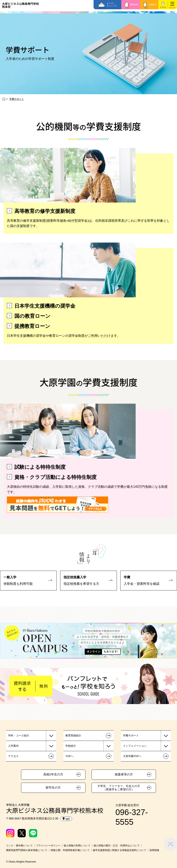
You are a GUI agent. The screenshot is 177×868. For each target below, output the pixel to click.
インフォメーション (135, 746)
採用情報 (154, 850)
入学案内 (13, 746)
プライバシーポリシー (48, 846)
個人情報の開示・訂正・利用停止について (117, 846)
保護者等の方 (124, 774)
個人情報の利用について (77, 846)
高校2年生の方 (53, 774)
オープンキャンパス (112, 5)
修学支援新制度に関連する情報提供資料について (119, 850)
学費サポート (131, 735)
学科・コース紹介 (19, 735)
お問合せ (152, 5)
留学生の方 (53, 788)
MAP (66, 819)
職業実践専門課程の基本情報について (27, 850)
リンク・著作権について (19, 846)
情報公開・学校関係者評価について (70, 850)
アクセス (163, 7)
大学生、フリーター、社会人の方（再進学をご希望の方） (119, 788)
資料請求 (134, 5)
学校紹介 (71, 746)
